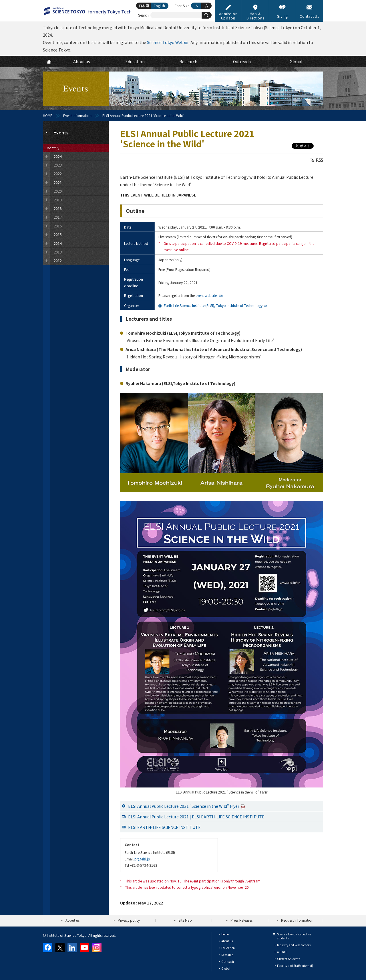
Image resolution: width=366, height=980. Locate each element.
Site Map (185, 920)
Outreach (228, 962)
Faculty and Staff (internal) (295, 966)
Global (226, 968)
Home (225, 934)
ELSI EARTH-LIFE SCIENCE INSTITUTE (164, 827)
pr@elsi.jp (142, 859)
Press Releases (241, 920)
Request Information (297, 920)
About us (72, 920)
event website (206, 295)
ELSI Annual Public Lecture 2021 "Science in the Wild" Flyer (187, 806)
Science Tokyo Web (165, 42)
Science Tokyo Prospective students (294, 936)
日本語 (144, 6)
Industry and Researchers (294, 945)
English (159, 6)
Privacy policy (129, 920)
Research (227, 955)
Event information (77, 115)
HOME (48, 115)
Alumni (282, 952)
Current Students (289, 959)
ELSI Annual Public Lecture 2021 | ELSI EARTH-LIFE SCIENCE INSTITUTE (196, 817)
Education (228, 948)
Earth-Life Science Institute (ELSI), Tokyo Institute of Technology (213, 305)
